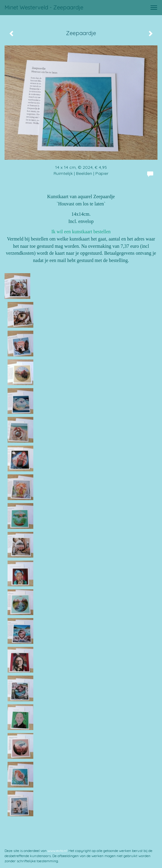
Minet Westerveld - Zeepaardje (44, 7)
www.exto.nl (57, 851)
